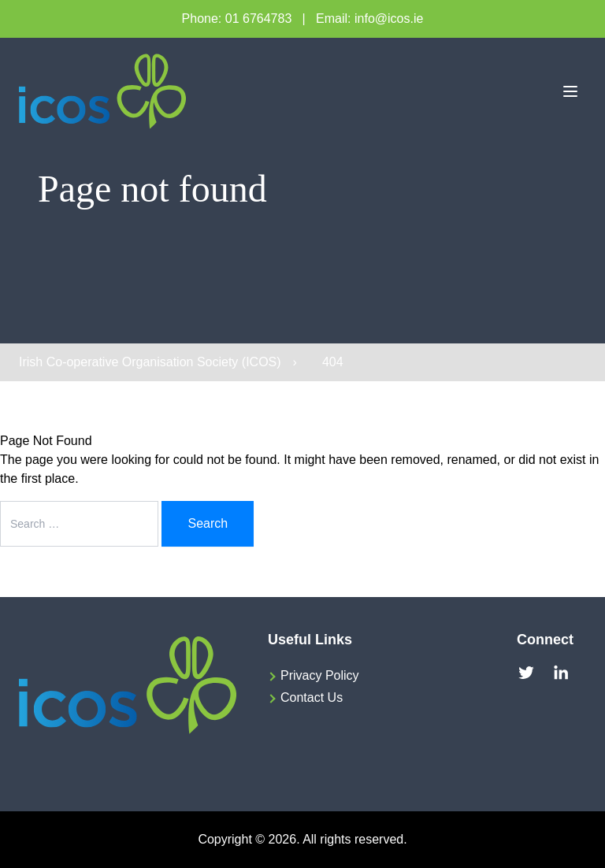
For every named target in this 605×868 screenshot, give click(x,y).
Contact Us (312, 697)
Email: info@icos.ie (369, 19)
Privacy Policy (320, 675)
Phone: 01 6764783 (237, 19)
